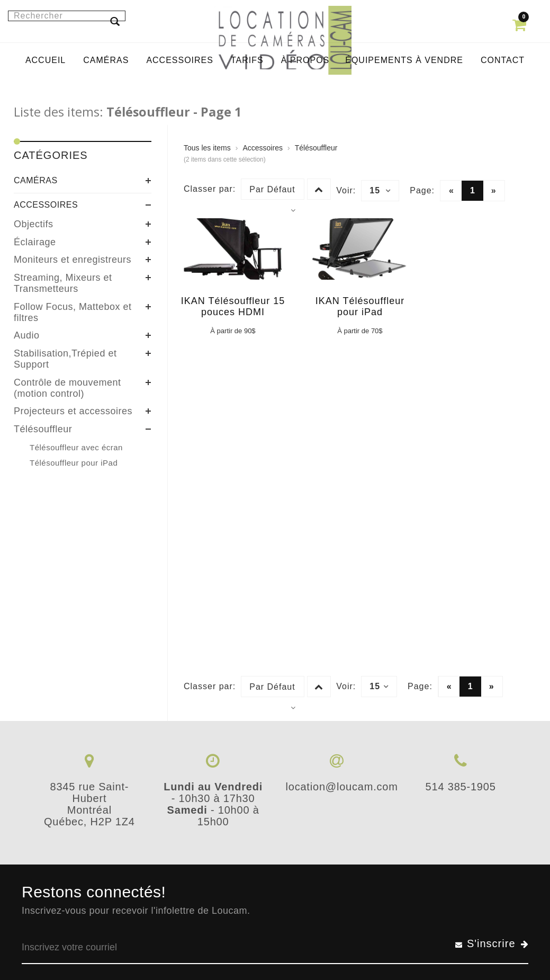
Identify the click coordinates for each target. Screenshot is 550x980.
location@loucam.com (341, 787)
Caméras (36, 180)
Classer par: (210, 189)
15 (380, 191)
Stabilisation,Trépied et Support (65, 359)
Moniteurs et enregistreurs (73, 260)
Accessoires (46, 205)
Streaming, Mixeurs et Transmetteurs (63, 283)
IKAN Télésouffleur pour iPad (360, 306)
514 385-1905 (461, 787)
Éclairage (35, 242)
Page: (422, 190)
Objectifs (34, 224)
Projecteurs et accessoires (73, 411)
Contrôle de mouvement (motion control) (67, 388)
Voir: (346, 190)
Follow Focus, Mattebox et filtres (73, 312)
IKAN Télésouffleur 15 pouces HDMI (233, 306)
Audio (27, 335)
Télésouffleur (43, 429)
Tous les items (207, 148)
